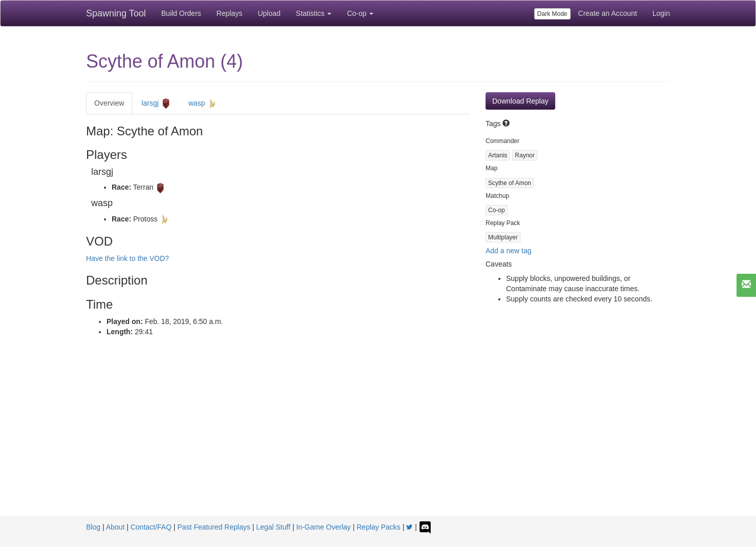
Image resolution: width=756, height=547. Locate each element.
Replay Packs (379, 527)
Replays (230, 13)
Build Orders (181, 13)
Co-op (497, 210)
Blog (93, 527)
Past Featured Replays (214, 527)
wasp (203, 104)
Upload (269, 13)
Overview (109, 103)
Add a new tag (509, 251)
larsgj (156, 104)
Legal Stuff (273, 527)
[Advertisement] (378, 439)
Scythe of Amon (510, 183)
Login (661, 13)
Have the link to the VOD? (128, 258)
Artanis (498, 155)
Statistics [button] (314, 13)
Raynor (525, 155)
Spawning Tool (116, 13)
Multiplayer (503, 237)
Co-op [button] (360, 13)
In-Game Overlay (323, 527)
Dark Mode (552, 14)
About (115, 527)
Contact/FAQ (151, 527)
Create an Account (608, 13)
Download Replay (520, 101)
